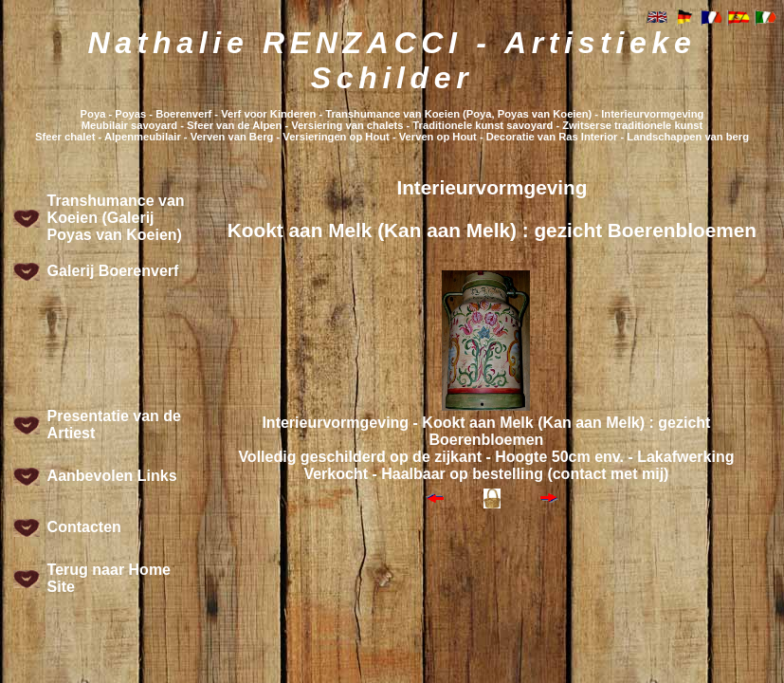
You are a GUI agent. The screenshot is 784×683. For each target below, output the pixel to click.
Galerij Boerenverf (113, 271)
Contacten (84, 527)
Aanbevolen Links (112, 476)
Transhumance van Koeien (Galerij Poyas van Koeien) (116, 218)
